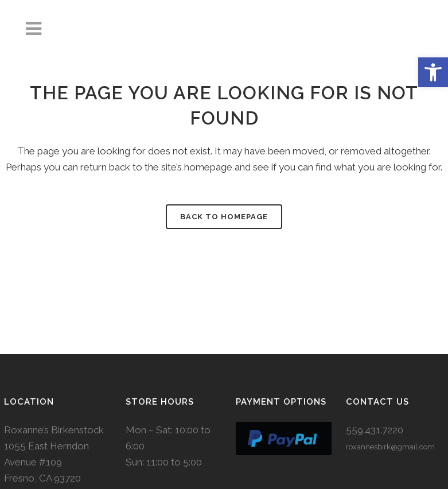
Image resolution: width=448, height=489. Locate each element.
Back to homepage (224, 217)
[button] (433, 72)
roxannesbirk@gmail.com (390, 447)
